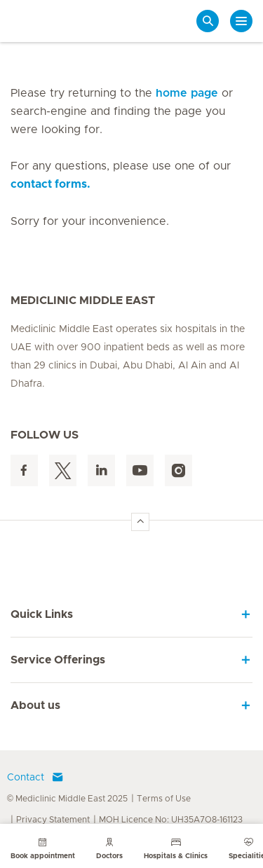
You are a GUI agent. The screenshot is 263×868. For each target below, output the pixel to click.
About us (35, 705)
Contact (35, 778)
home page (187, 93)
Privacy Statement (53, 820)
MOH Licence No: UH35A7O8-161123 (171, 820)
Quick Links (42, 614)
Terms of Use (164, 799)
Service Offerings (58, 660)
